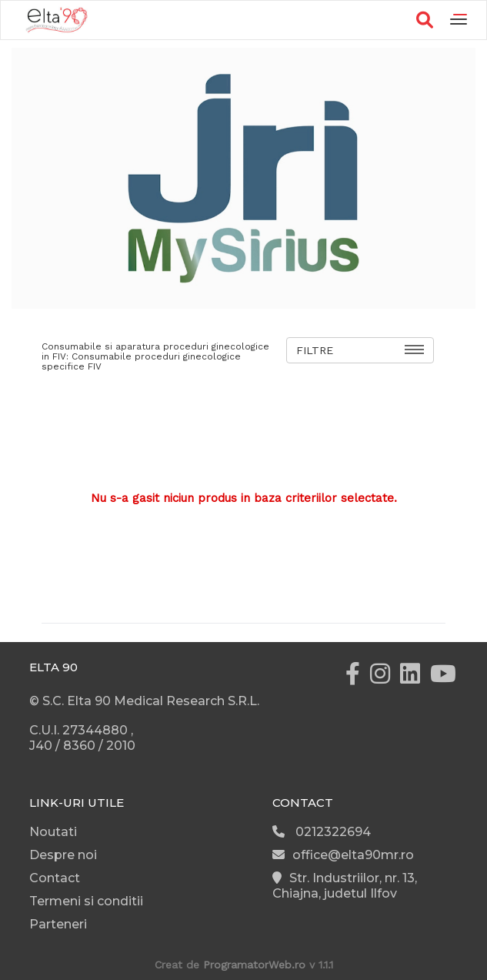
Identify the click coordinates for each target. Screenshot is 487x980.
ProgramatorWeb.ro (254, 965)
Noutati (53, 832)
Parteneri (58, 924)
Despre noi (63, 855)
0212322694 (322, 832)
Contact (55, 878)
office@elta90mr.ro (343, 855)
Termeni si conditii (86, 901)
